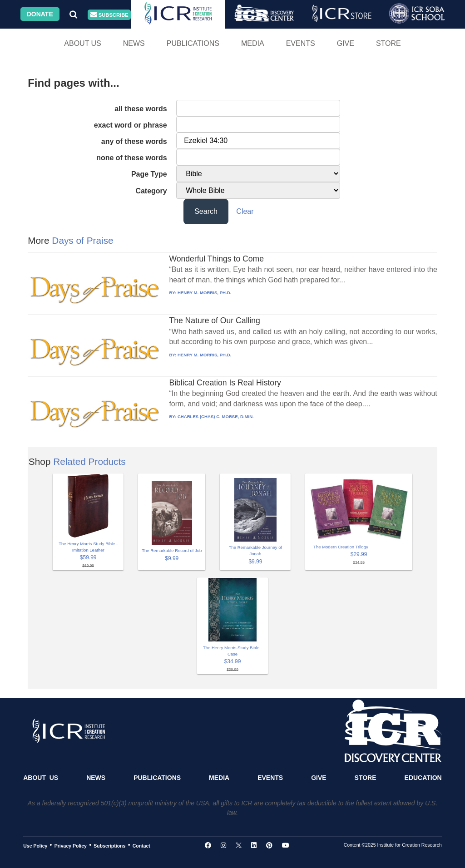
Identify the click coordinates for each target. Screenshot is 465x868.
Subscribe (109, 15)
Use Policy (35, 845)
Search (206, 211)
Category (151, 191)
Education (423, 778)
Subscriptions (109, 845)
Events (301, 43)
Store (388, 43)
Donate (40, 14)
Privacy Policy (71, 845)
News (134, 43)
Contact (141, 845)
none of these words (132, 158)
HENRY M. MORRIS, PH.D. (204, 293)
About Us (83, 43)
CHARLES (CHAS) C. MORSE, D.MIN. (216, 417)
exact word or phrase (131, 125)
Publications (193, 43)
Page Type (149, 174)
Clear (245, 211)
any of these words (134, 141)
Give (346, 43)
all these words (141, 109)
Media (253, 43)
